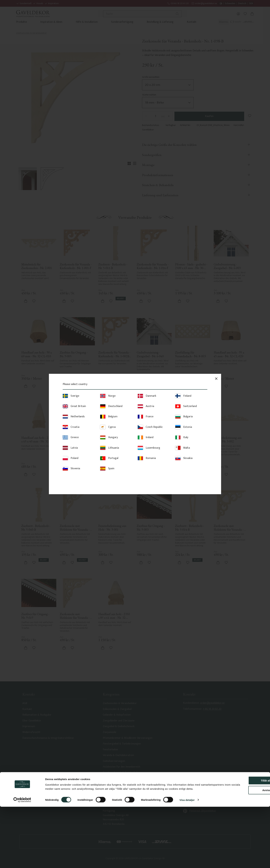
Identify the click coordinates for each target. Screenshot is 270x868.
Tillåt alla (241, 838)
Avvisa (241, 847)
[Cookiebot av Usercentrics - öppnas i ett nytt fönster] (22, 861)
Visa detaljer (187, 861)
